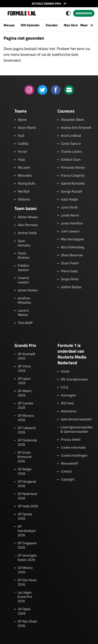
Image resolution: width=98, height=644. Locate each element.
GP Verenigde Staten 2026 (27, 558)
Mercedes (25, 176)
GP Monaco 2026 (26, 418)
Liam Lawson (70, 231)
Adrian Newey (28, 217)
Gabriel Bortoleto (73, 184)
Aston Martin (27, 128)
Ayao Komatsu (24, 243)
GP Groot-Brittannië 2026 (24, 457)
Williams (24, 200)
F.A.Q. (65, 387)
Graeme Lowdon (24, 280)
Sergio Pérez (70, 279)
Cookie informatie (73, 448)
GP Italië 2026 (28, 506)
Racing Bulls (27, 184)
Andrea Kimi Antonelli (76, 128)
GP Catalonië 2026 (27, 430)
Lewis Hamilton (72, 223)
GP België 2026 (25, 472)
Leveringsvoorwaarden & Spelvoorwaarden (77, 429)
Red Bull (24, 192)
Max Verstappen (76, 25)
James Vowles (28, 290)
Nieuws (9, 25)
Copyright (68, 479)
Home (65, 372)
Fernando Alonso (73, 168)
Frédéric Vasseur (23, 268)
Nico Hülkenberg (73, 247)
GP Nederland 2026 (27, 496)
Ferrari (23, 152)
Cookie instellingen (74, 456)
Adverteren (69, 411)
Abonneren (84, 13)
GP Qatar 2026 (24, 611)
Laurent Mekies (23, 313)
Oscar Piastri (70, 263)
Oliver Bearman (72, 255)
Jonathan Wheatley (24, 301)
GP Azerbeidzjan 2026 (27, 531)
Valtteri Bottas (71, 287)
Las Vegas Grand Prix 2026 (25, 597)
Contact (66, 472)
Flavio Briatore (24, 256)
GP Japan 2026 (24, 381)
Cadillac (23, 144)
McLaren (24, 168)
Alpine (22, 120)
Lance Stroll (69, 208)
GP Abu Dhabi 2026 (27, 624)
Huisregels (68, 395)
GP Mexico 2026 (25, 570)
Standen (52, 25)
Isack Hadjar (70, 200)
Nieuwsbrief (69, 464)
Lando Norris (70, 215)
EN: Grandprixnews (74, 379)
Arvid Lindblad (71, 136)
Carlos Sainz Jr (71, 144)
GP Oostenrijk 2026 (27, 443)
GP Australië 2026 (26, 356)
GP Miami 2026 (25, 393)
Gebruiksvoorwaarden (76, 419)
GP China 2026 (24, 369)
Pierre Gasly (69, 271)
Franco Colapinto (73, 176)
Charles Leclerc (71, 152)
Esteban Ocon (71, 160)
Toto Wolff (25, 323)
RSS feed (67, 403)
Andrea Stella (27, 233)
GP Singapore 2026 (27, 545)
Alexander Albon (72, 120)
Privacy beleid (71, 440)
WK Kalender (30, 25)
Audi (21, 136)
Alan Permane (28, 225)
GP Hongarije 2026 (27, 484)
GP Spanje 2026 (25, 516)
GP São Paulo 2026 (27, 582)
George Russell (71, 192)
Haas (21, 160)
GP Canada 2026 (25, 406)
